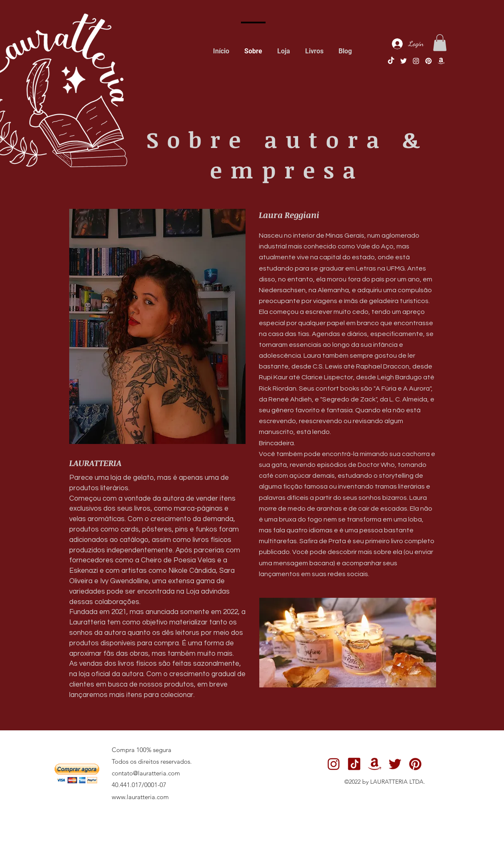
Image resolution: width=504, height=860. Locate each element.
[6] (354, 764)
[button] (440, 43)
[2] (334, 764)
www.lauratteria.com (140, 797)
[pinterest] (429, 61)
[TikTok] (391, 61)
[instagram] (416, 61)
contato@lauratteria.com (146, 773)
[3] (415, 764)
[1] (404, 61)
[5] (441, 61)
